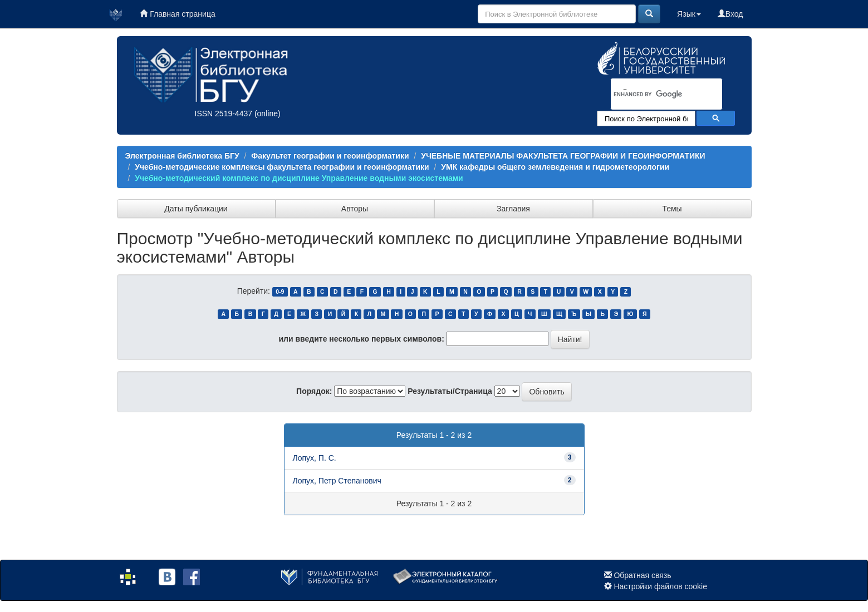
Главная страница (177, 14)
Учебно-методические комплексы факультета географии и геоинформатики (282, 167)
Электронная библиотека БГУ (182, 156)
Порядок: (314, 391)
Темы (672, 209)
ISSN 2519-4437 (224, 113)
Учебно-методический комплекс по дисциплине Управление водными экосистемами (299, 178)
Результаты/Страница (450, 391)
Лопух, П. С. (315, 458)
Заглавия (513, 209)
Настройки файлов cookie (660, 586)
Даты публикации (196, 209)
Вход (730, 14)
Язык (689, 14)
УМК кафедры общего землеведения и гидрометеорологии (555, 167)
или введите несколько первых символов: (361, 339)
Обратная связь (642, 575)
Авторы (355, 209)
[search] (652, 95)
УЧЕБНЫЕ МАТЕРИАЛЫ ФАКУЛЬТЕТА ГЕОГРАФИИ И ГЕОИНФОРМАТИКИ (563, 156)
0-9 (280, 292)
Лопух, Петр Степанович (337, 481)
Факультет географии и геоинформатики (330, 156)
